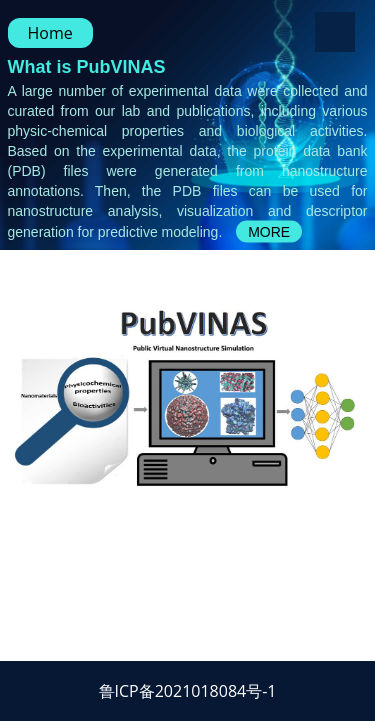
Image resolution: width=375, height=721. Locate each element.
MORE (269, 232)
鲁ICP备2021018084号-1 (188, 691)
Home (50, 33)
